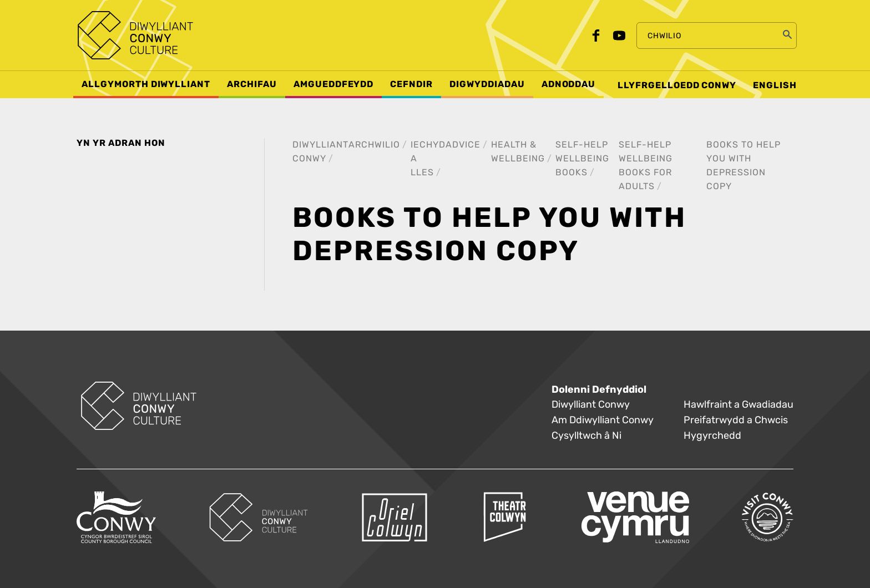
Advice (463, 145)
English (775, 85)
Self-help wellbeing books (582, 158)
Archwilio (374, 145)
